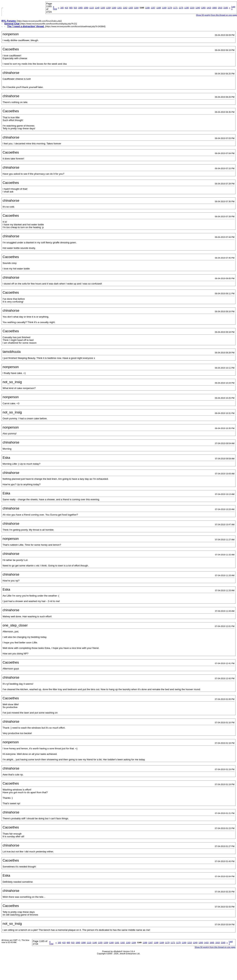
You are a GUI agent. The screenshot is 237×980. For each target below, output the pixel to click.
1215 (192, 8)
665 (71, 8)
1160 (114, 8)
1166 (147, 8)
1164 (136, 8)
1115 (91, 8)
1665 (214, 8)
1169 (164, 8)
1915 (220, 8)
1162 (125, 8)
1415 (209, 8)
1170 (170, 8)
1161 (120, 8)
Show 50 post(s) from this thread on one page (217, 15)
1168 (159, 8)
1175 (181, 8)
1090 (86, 8)
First (55, 8)
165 (62, 8)
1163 (131, 8)
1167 (153, 8)
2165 (226, 8)
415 (66, 8)
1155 (103, 8)
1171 (175, 8)
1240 (198, 8)
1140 (97, 8)
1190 (187, 8)
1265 (203, 8)
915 (75, 8)
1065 (80, 8)
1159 (108, 8)
